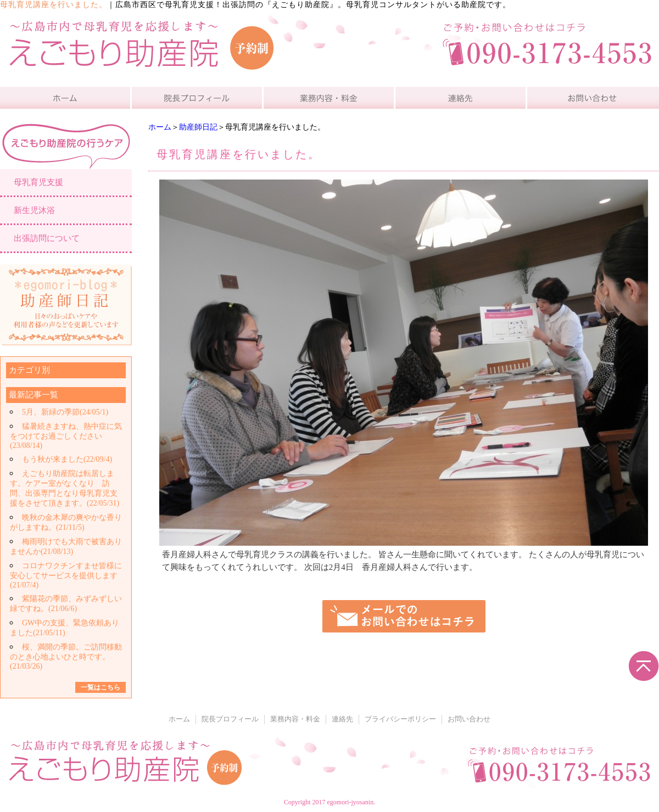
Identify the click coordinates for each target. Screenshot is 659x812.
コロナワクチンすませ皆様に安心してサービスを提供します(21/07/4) (66, 575)
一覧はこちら (100, 687)
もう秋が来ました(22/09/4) (67, 459)
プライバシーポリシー (400, 719)
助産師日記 (198, 127)
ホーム (160, 127)
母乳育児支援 (38, 182)
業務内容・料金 (295, 719)
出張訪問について (47, 238)
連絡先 (342, 719)
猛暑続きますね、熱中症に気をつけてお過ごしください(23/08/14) (66, 436)
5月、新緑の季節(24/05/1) (65, 412)
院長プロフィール (230, 719)
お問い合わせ (469, 719)
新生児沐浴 (34, 210)
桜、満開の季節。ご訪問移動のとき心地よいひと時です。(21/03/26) (66, 657)
